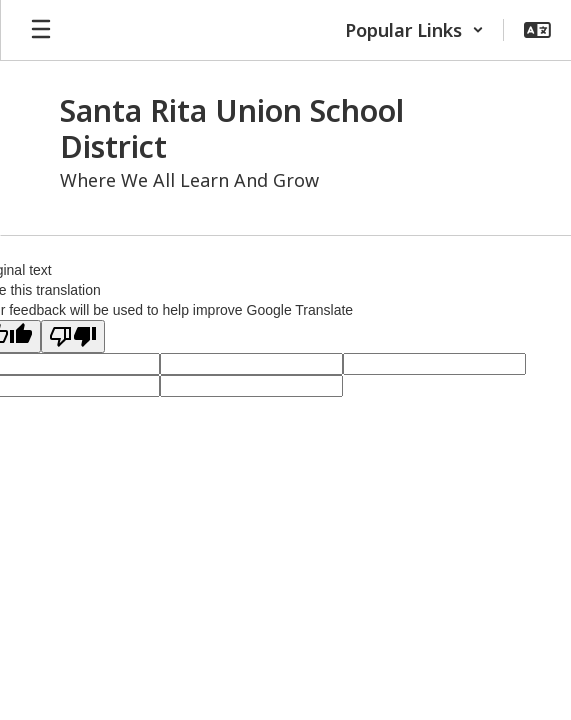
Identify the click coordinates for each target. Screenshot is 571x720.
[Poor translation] (73, 336)
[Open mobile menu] (41, 30)
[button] (414, 30)
